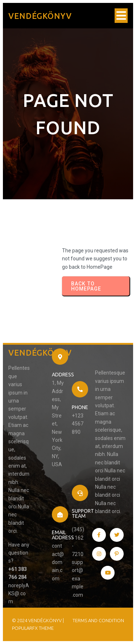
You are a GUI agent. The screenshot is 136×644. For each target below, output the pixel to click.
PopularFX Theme (33, 628)
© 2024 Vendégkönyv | (38, 620)
